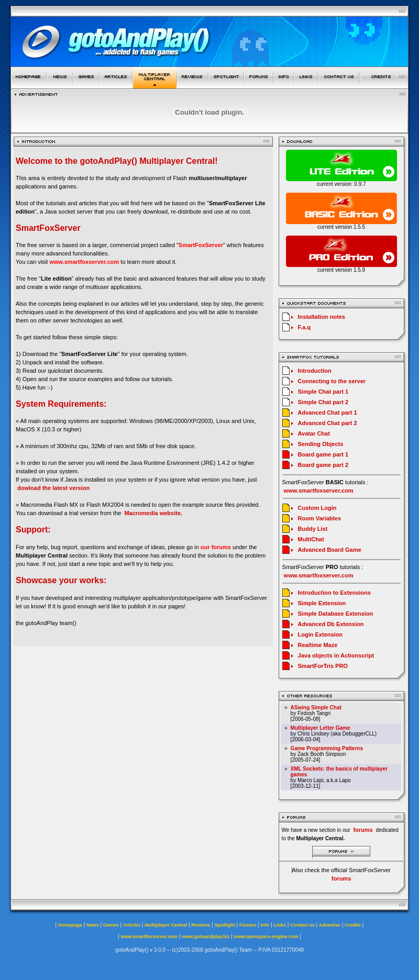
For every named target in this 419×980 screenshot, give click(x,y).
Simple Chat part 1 (323, 392)
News (93, 925)
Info (265, 925)
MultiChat (311, 539)
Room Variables (320, 518)
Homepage (70, 925)
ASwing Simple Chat (316, 708)
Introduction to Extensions (334, 593)
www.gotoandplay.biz (206, 937)
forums (341, 878)
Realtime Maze (318, 645)
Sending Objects (321, 444)
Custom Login (317, 508)
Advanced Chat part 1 (328, 413)
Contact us (302, 925)
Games (111, 925)
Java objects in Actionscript (336, 655)
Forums (248, 925)
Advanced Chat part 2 (328, 423)
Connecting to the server (332, 381)
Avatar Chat (314, 433)
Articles (132, 925)
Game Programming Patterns (327, 748)
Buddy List (313, 529)
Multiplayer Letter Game (321, 728)
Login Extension (321, 634)
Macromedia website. (153, 513)
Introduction (315, 371)
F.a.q (304, 327)
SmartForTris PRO (323, 666)
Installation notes (322, 317)
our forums (216, 547)
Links (280, 925)
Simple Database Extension (336, 614)
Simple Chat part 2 (323, 402)
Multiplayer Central (166, 925)
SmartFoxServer (201, 245)
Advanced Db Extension (331, 624)
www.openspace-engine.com (266, 937)
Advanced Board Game (330, 550)
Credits (353, 925)
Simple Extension (322, 603)
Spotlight (225, 925)
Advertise (330, 925)
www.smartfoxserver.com (84, 262)
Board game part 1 (323, 454)
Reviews (201, 925)
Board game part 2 (323, 465)
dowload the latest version (53, 488)
